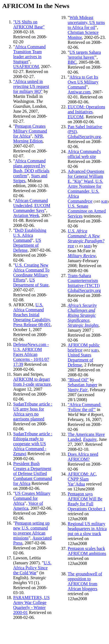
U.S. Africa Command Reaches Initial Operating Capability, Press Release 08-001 (32, 315)
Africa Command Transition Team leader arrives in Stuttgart (29, 54)
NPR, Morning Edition (29, 139)
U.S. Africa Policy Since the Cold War (32, 568)
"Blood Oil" (78, 380)
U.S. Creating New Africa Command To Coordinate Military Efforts (31, 273)
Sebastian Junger (83, 385)
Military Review (82, 256)
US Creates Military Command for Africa (32, 498)
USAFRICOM (26, 67)
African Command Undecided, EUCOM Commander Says (32, 206)
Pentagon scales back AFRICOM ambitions (87, 551)
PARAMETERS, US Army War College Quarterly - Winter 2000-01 (31, 605)
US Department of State (31, 282)
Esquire (90, 439)
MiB (87, 246)
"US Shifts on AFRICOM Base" (29, 24)
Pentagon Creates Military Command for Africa (30, 131)
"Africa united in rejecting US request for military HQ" (31, 86)
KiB (104, 201)
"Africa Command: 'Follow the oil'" (85, 407)
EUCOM (76, 117)
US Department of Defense (27, 245)
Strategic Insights (83, 325)
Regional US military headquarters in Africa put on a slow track (87, 529)
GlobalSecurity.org (84, 137)
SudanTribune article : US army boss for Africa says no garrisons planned (33, 411)
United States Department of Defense (81, 360)
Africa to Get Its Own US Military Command (83, 82)
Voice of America (28, 506)
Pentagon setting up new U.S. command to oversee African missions (31, 531)
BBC (72, 62)
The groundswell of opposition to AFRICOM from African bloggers (85, 581)
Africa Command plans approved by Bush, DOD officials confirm (31, 168)
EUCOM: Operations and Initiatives (86, 109)
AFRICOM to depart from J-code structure (32, 382)
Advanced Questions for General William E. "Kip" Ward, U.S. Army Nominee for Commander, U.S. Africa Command (86, 186)
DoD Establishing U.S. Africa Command (30, 235)
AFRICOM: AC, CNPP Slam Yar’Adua (83, 479)
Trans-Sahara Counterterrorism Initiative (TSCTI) (84, 281)
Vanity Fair (78, 390)
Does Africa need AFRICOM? (83, 457)
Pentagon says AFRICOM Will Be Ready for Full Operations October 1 (87, 501)
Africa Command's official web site (84, 154)
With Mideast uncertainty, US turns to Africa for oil (86, 22)
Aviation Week (26, 215)
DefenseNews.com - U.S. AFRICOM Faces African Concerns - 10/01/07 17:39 (31, 354)
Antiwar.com (79, 92)
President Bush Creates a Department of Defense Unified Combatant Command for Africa (33, 473)
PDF (89, 201)
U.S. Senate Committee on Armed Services (87, 211)
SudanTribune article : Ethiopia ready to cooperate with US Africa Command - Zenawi (33, 444)
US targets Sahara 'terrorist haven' (84, 55)
